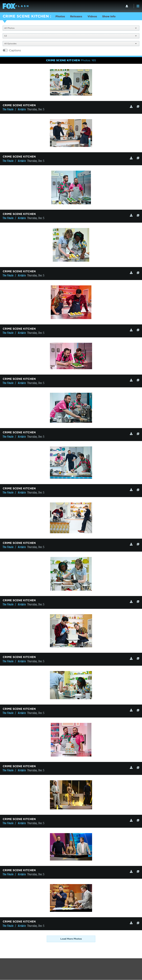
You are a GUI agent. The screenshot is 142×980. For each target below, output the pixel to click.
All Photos (70, 28)
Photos (60, 17)
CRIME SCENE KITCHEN (26, 16)
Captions (15, 51)
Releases (77, 17)
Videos (93, 17)
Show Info (110, 17)
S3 (70, 36)
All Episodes (70, 44)
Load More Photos (71, 939)
